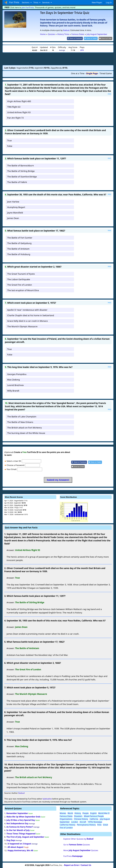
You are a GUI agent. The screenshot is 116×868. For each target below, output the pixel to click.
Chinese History (81, 819)
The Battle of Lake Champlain (22, 416)
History (78, 813)
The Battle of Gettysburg (19, 243)
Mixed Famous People (94, 816)
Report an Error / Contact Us (78, 865)
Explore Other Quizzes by (78, 839)
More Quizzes (81, 850)
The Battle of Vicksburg (19, 254)
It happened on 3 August (19, 844)
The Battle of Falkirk (17, 182)
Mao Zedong (14, 379)
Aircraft (83, 822)
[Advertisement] (58, 58)
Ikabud (66, 30)
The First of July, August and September (25, 837)
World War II (104, 813)
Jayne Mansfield (15, 212)
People (86, 813)
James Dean (13, 218)
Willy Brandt (13, 390)
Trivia (36, 2)
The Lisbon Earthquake (19, 279)
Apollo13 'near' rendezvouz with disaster (27, 310)
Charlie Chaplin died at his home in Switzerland (31, 315)
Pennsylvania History (86, 825)
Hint (109, 94)
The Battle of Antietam (18, 248)
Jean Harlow (13, 201)
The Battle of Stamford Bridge (22, 176)
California (94, 819)
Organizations (66, 819)
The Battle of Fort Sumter (20, 238)
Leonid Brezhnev (16, 385)
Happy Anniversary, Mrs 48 (20, 850)
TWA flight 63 (14, 107)
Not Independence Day (17, 823)
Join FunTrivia (28, 7)
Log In (109, 2)
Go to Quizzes (77, 844)
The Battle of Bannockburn (21, 165)
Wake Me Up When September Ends (23, 816)
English (93, 813)
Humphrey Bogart (16, 207)
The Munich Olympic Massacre (22, 326)
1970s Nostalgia (95, 822)
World (70, 813)
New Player (97, 2)
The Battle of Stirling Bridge (21, 171)
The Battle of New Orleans (20, 422)
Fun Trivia (12, 2)
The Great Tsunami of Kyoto (21, 274)
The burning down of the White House (26, 433)
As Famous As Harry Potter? (20, 827)
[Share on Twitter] (92, 38)
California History (68, 825)
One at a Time (78, 73)
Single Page (92, 73)
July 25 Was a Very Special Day (21, 820)
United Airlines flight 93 (19, 112)
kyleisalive (47, 799)
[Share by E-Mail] (106, 38)
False (10, 146)
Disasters (78, 816)
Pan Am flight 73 (15, 118)
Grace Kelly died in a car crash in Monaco (28, 321)
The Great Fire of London (20, 285)
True (9, 140)
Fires (99, 825)
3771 (82, 50)
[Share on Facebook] (77, 38)
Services (46, 2)
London (75, 822)
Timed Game (106, 73)
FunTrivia (73, 856)
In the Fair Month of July (18, 830)
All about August (15, 847)
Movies (63, 813)
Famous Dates (66, 816)
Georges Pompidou (17, 374)
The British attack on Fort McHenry (24, 427)
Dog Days (11, 840)
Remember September (17, 813)
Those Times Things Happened (21, 833)
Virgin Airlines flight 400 (19, 101)
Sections (26, 2)
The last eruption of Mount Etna (23, 290)
